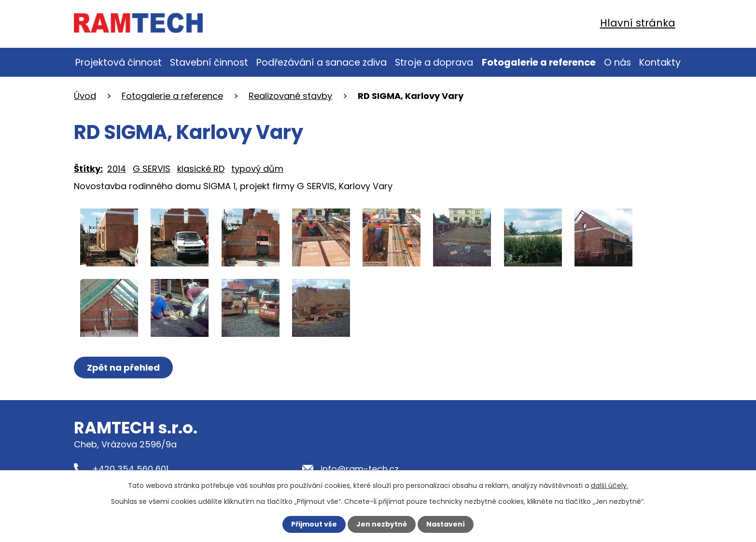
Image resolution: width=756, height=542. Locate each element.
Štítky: (88, 169)
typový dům (257, 169)
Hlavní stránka (638, 23)
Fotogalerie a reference (539, 63)
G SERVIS (152, 169)
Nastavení (446, 524)
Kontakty (660, 63)
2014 (117, 169)
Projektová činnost (119, 63)
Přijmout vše (314, 524)
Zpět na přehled (123, 368)
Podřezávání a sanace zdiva (322, 63)
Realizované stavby (290, 96)
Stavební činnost (209, 63)
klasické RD (201, 169)
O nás (617, 63)
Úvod (85, 96)
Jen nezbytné (382, 524)
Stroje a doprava (434, 63)
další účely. (609, 486)
